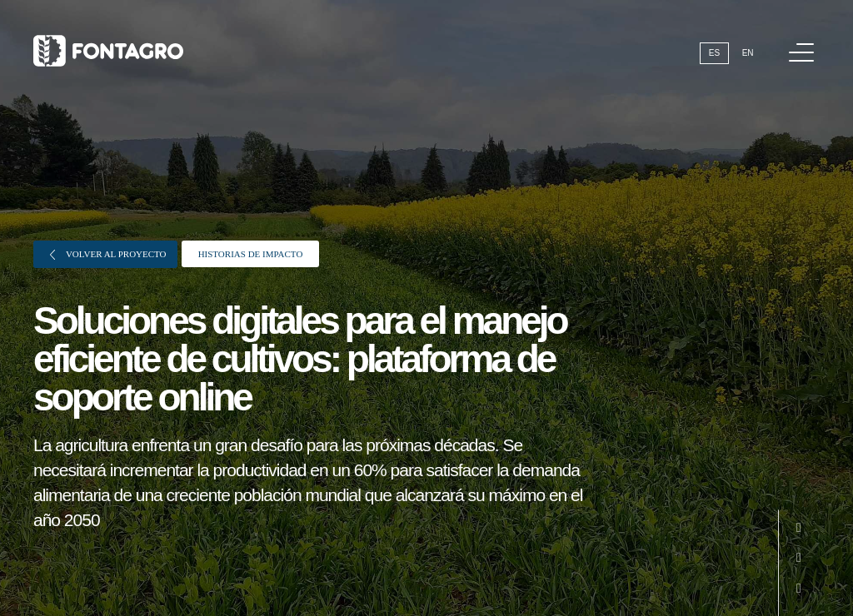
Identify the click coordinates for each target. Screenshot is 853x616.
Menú (804, 44)
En (748, 53)
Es (714, 53)
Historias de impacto (251, 254)
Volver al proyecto (108, 254)
